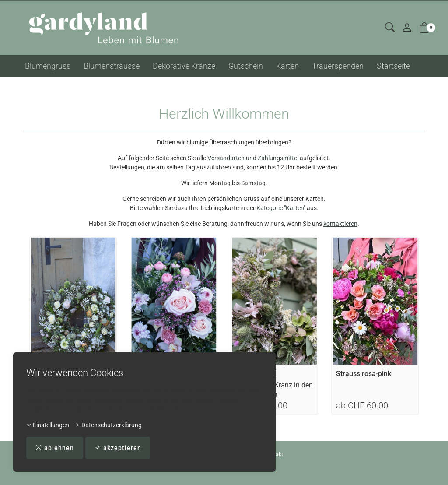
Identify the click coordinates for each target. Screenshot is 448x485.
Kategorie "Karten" (281, 208)
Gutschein (246, 66)
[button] (390, 28)
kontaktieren (340, 224)
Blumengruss (48, 66)
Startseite (393, 66)
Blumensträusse (112, 66)
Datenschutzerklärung (108, 425)
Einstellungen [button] (48, 425)
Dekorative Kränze (184, 66)
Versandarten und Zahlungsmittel (253, 158)
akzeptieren (118, 448)
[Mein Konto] (407, 28)
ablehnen (55, 448)
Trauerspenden (338, 66)
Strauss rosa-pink (364, 374)
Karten (287, 66)
